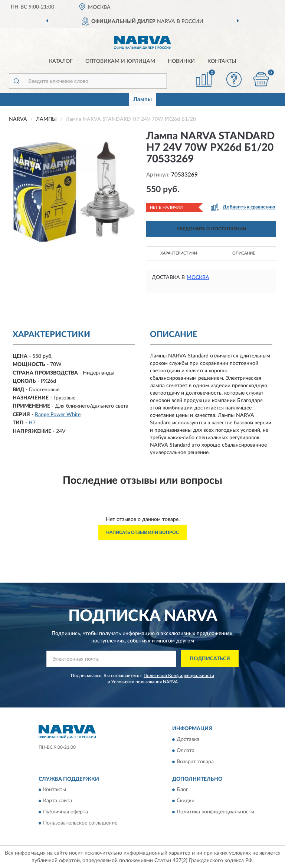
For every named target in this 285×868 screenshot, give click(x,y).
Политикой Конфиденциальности (179, 676)
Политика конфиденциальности (215, 812)
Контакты (222, 61)
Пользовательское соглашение (80, 823)
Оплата (186, 751)
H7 (32, 423)
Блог (182, 790)
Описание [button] (244, 253)
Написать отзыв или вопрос (142, 532)
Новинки (181, 61)
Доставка (188, 739)
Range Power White (58, 415)
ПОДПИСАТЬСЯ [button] (210, 659)
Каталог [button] (61, 61)
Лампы (142, 99)
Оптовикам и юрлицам (120, 61)
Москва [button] (198, 278)
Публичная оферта (65, 812)
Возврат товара (195, 762)
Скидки (186, 801)
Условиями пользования (137, 682)
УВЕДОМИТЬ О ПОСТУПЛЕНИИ (211, 229)
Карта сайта (58, 801)
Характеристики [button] (179, 253)
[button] (234, 79)
